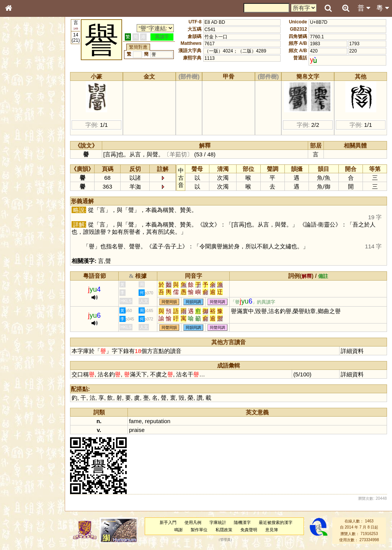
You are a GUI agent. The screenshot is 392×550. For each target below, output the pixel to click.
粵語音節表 (21, 150)
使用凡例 (193, 522)
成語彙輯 (19, 250)
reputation (159, 421)
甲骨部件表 (21, 116)
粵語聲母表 (21, 157)
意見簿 (272, 530)
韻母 (26, 202)
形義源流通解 (23, 130)
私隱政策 (224, 530)
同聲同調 (219, 302)
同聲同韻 (170, 302)
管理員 (226, 540)
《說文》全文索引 (28, 236)
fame (136, 421)
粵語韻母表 (21, 164)
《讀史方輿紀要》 (28, 243)
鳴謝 (179, 530)
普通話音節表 (23, 209)
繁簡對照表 (21, 256)
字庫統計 (218, 522)
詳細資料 (353, 351)
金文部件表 (21, 123)
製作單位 (199, 530)
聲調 (36, 202)
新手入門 (168, 522)
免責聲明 (249, 530)
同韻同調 (194, 302)
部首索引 (19, 102)
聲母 (15, 202)
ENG (34, 85)
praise (138, 430)
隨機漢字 (243, 522)
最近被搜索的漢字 (276, 522)
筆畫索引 (19, 109)
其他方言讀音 (23, 215)
